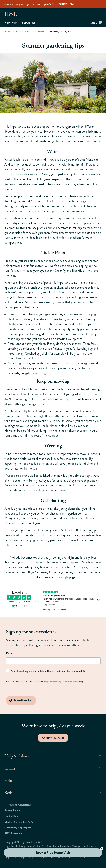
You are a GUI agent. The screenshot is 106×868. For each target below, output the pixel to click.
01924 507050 (53, 738)
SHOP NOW (67, 4)
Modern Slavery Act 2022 (19, 822)
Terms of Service (72, 681)
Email (10, 653)
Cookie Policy (12, 816)
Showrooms (28, 23)
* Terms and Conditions (18, 805)
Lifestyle (40, 32)
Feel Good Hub (23, 32)
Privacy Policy (55, 681)
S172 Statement (13, 833)
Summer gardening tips (61, 32)
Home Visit (11, 23)
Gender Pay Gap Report (18, 828)
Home (7, 32)
